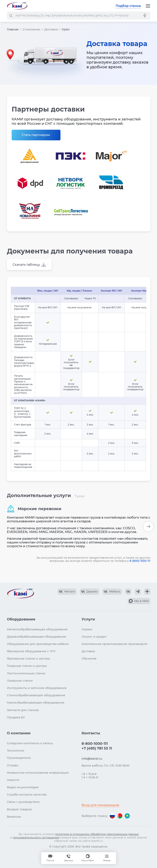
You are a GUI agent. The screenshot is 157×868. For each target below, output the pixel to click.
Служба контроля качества (27, 795)
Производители (19, 758)
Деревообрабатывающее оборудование (37, 637)
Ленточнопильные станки (26, 673)
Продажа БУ (16, 717)
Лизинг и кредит (94, 637)
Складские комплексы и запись (30, 743)
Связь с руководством (23, 802)
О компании (31, 29)
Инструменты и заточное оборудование (37, 688)
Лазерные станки (20, 681)
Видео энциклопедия (23, 787)
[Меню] (148, 6)
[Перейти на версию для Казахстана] (127, 816)
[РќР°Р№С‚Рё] (11, 16)
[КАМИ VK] (128, 592)
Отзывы (13, 765)
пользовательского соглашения (36, 837)
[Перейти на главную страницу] (17, 6)
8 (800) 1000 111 (140, 561)
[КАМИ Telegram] (138, 592)
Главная (13, 29)
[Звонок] (69, 858)
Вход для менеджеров (100, 805)
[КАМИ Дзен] (147, 592)
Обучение (89, 659)
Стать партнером (36, 135)
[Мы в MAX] (88, 858)
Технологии (16, 751)
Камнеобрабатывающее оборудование (36, 703)
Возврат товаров (19, 809)
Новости (13, 780)
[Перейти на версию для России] (112, 816)
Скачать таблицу (26, 265)
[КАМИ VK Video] (67, 592)
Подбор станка (128, 6)
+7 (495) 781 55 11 (97, 748)
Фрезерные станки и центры (28, 659)
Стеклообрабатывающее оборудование (36, 695)
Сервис (87, 629)
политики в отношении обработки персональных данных (97, 834)
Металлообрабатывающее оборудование (37, 629)
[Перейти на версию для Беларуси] (120, 816)
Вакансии (14, 817)
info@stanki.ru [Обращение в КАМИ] (92, 759)
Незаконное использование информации (38, 773)
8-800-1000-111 (95, 744)
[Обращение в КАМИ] (50, 858)
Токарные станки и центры (27, 666)
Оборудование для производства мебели (38, 644)
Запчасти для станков (23, 710)
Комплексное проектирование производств (114, 644)
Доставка (51, 29)
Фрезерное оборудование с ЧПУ (31, 651)
